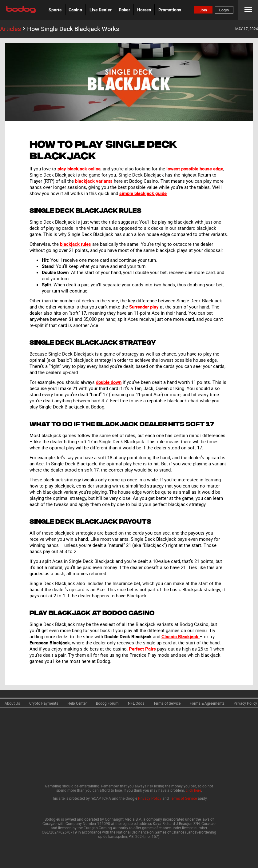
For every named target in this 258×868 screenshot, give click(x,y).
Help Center (77, 703)
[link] (12, 703)
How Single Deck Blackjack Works (73, 29)
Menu (248, 10)
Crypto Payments (44, 703)
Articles (14, 29)
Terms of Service (167, 703)
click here (193, 790)
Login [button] (224, 10)
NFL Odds (136, 703)
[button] (55, 10)
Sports (55, 10)
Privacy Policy (245, 703)
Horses (144, 10)
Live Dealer (101, 10)
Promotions (170, 10)
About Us (12, 703)
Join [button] (203, 10)
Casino (75, 10)
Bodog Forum (107, 703)
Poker (124, 10)
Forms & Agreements (207, 703)
